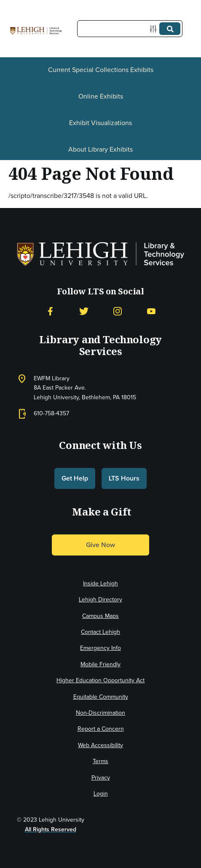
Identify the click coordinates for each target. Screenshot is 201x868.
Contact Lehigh (100, 632)
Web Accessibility (100, 745)
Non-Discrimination (100, 713)
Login (101, 794)
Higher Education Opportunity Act (100, 680)
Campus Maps (100, 616)
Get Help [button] (75, 478)
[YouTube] (151, 311)
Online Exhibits (101, 96)
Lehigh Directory (100, 600)
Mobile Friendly (100, 664)
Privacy (101, 778)
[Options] (155, 29)
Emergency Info (100, 648)
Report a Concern (101, 729)
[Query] (130, 29)
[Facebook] (50, 311)
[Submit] (170, 29)
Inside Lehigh (100, 584)
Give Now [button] (100, 545)
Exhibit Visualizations (100, 123)
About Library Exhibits (100, 149)
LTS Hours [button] (124, 478)
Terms (100, 761)
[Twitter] (84, 311)
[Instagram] (118, 311)
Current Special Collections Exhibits (101, 70)
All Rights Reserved (51, 829)
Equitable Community (101, 697)
